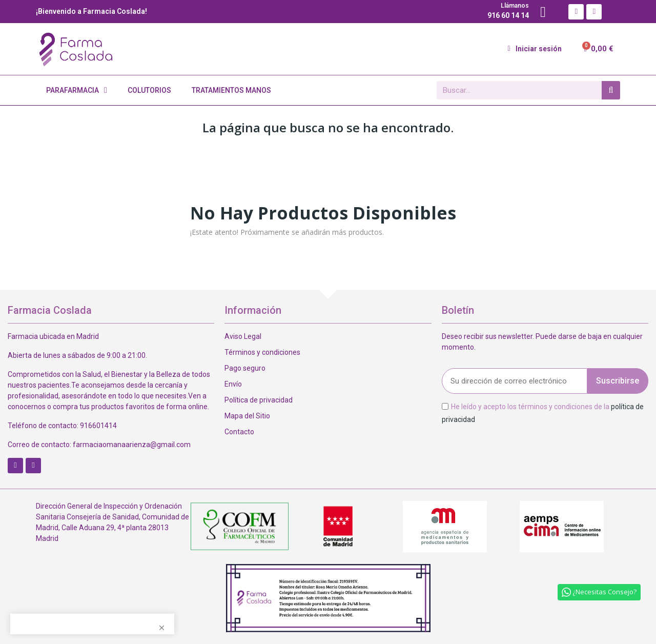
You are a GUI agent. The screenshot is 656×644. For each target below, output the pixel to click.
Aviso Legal (243, 336)
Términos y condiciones (262, 352)
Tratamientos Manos (231, 90)
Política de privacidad (259, 400)
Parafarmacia (77, 90)
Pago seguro (245, 368)
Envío (233, 384)
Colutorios (149, 90)
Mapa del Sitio (247, 416)
